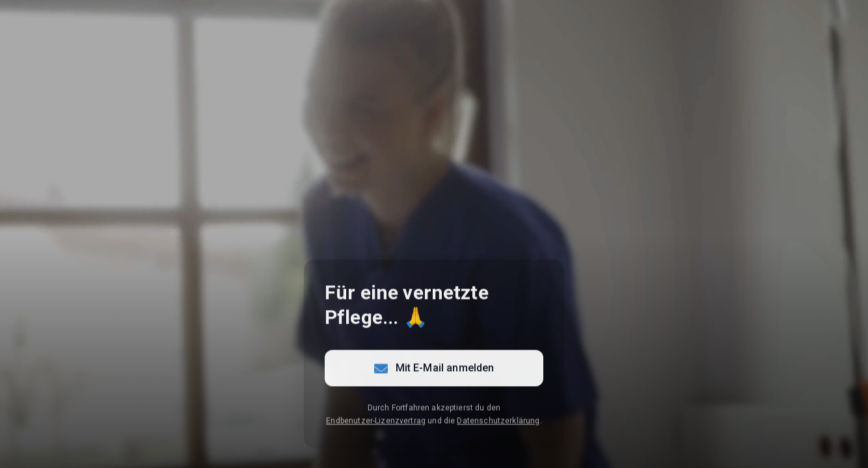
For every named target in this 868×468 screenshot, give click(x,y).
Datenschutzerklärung (498, 422)
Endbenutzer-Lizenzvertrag (376, 422)
